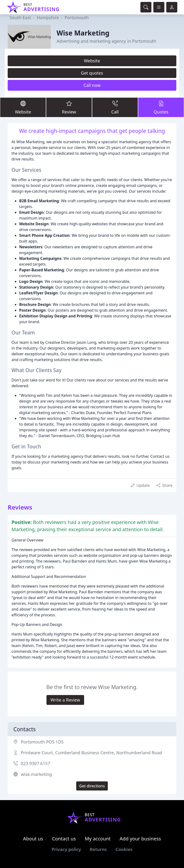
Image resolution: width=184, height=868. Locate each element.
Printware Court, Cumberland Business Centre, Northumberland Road (91, 753)
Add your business (140, 839)
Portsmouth (77, 18)
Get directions (92, 786)
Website (92, 61)
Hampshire (48, 18)
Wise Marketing (83, 33)
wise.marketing (36, 774)
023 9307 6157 (36, 763)
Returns (98, 849)
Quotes (161, 107)
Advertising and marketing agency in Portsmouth (106, 41)
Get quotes (92, 73)
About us (33, 839)
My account (98, 839)
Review (69, 107)
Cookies (124, 849)
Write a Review (65, 700)
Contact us (64, 839)
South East (20, 18)
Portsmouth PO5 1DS (42, 742)
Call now (92, 85)
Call (115, 107)
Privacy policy (66, 849)
